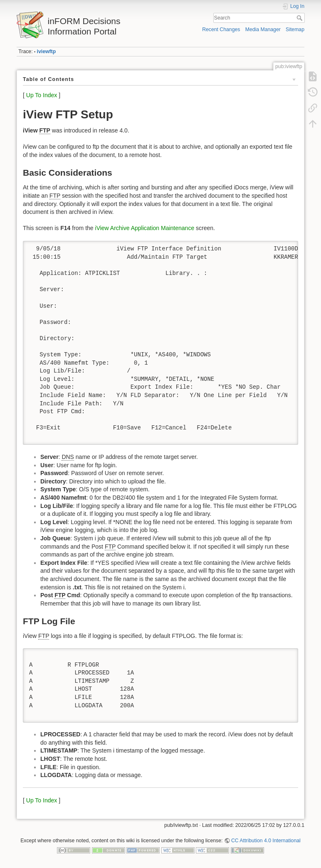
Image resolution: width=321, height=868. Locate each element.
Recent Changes (221, 29)
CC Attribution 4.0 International (266, 841)
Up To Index (42, 95)
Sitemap (295, 29)
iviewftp (47, 51)
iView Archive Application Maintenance (145, 228)
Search (300, 18)
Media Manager (263, 29)
